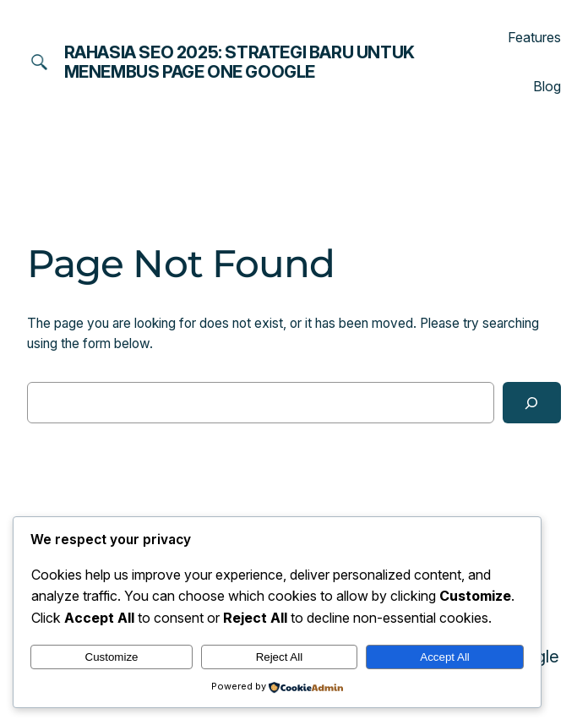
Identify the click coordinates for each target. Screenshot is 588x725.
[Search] (532, 403)
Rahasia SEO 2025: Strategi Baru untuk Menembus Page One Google (240, 62)
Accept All (445, 657)
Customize (112, 657)
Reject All (280, 657)
